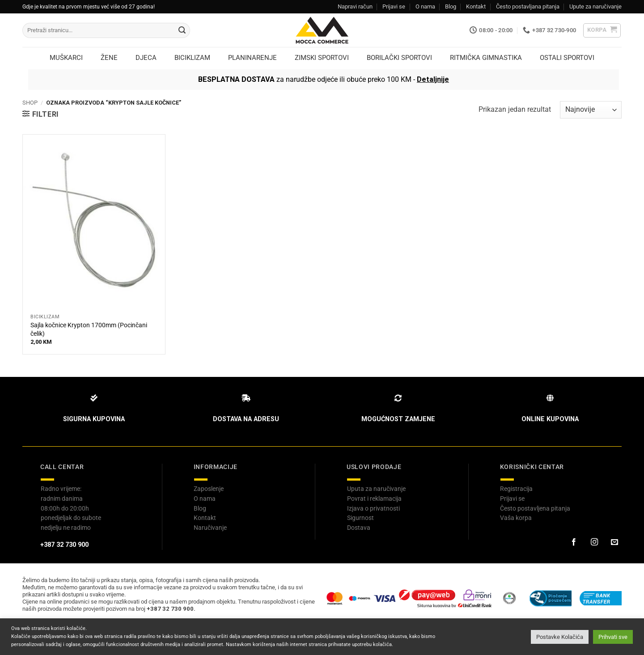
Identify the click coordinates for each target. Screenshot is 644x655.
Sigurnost (360, 518)
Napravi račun (355, 6)
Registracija (516, 489)
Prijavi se (394, 6)
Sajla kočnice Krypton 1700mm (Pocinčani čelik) (89, 330)
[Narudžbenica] (591, 110)
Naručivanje (210, 528)
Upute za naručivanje (595, 6)
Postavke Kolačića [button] (560, 637)
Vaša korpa (516, 518)
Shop (30, 103)
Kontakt (476, 6)
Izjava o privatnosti (373, 508)
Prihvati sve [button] (613, 637)
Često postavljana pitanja (528, 6)
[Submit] (182, 30)
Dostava (359, 528)
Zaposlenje (209, 489)
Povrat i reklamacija (374, 499)
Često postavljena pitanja (535, 508)
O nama (425, 6)
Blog (451, 6)
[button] (602, 30)
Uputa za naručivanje (376, 489)
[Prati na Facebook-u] (574, 542)
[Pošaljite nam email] (614, 542)
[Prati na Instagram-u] (594, 542)
